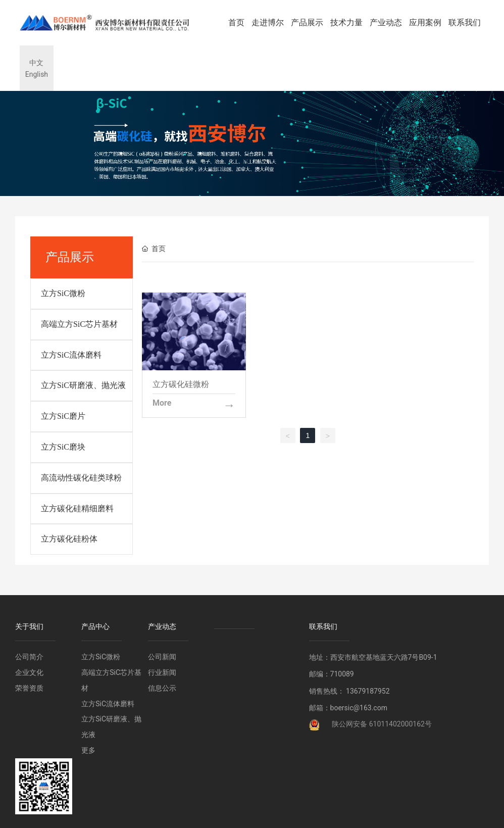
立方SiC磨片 (63, 416)
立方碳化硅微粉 (181, 384)
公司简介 (29, 657)
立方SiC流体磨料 (71, 355)
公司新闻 (162, 657)
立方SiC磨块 (63, 447)
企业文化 (29, 672)
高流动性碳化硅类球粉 (81, 478)
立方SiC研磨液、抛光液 (83, 385)
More (162, 403)
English (37, 74)
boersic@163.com (359, 708)
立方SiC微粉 (63, 293)
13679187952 (368, 691)
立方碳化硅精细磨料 (77, 508)
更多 (88, 750)
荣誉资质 (29, 688)
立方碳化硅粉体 (69, 539)
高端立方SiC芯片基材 (79, 324)
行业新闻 (162, 672)
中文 (36, 63)
